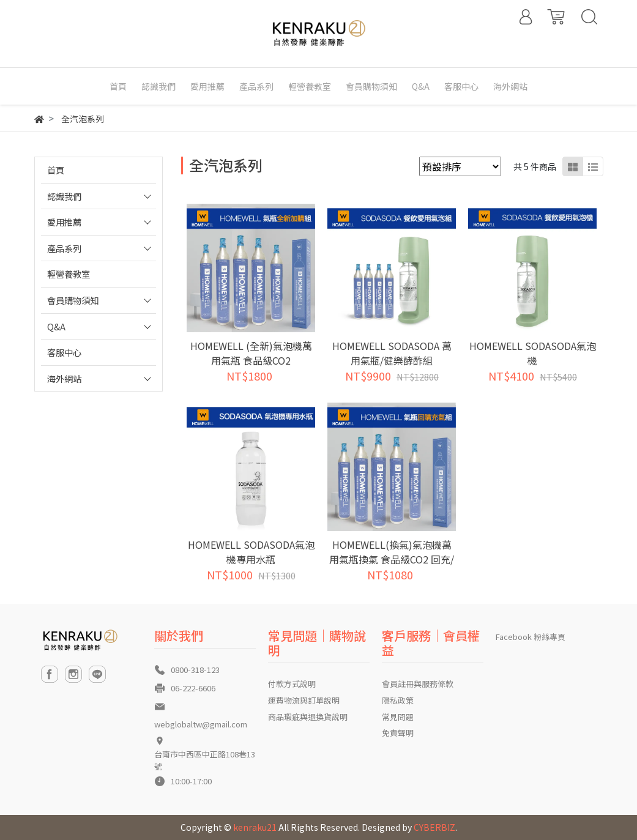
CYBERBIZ (434, 827)
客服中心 (64, 352)
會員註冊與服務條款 (418, 684)
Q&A (56, 326)
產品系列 (64, 248)
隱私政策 (398, 700)
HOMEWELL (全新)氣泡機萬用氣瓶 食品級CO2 (251, 353)
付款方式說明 (292, 684)
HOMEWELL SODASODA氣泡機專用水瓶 (251, 552)
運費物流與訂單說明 (304, 700)
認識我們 (64, 196)
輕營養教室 (69, 274)
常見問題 (398, 717)
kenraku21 (255, 827)
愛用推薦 (64, 222)
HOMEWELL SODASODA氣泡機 (533, 353)
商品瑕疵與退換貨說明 (308, 717)
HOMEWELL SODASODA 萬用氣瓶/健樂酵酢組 (392, 353)
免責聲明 (398, 733)
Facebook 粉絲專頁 (531, 637)
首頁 (56, 170)
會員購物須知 (73, 300)
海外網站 (64, 378)
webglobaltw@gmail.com (201, 724)
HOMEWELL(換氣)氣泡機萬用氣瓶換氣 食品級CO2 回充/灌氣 (392, 559)
